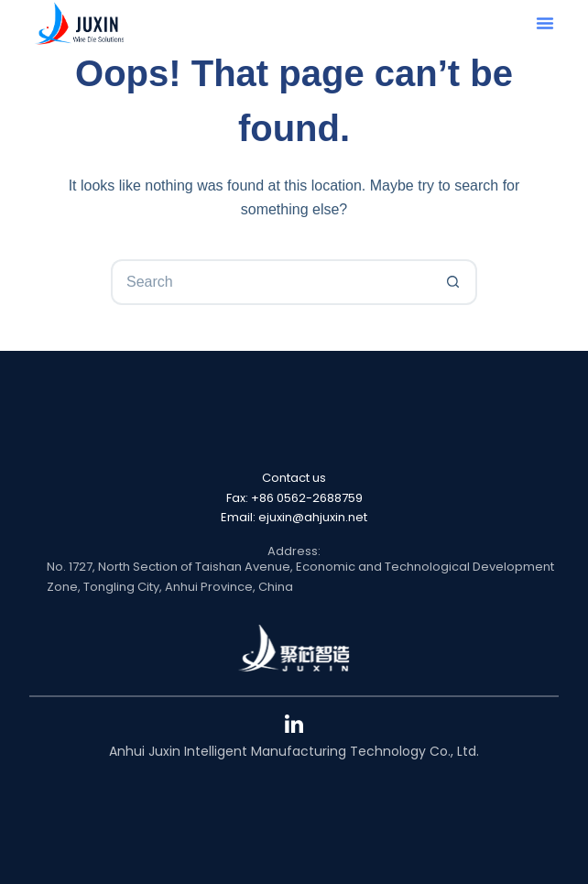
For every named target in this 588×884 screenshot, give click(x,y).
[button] (545, 23)
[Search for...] (271, 282)
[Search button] (454, 282)
